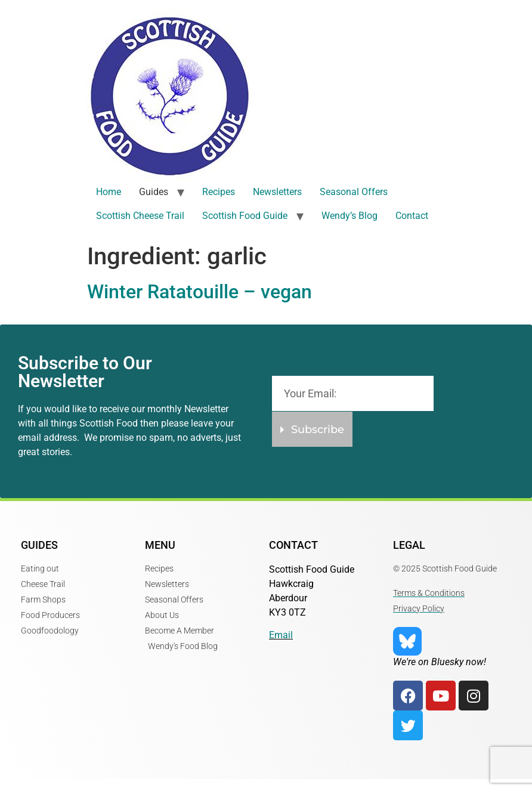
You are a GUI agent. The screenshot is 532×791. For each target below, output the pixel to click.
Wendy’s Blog (349, 216)
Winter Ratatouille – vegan (199, 292)
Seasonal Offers (354, 192)
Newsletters (277, 192)
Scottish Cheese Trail (140, 216)
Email (281, 635)
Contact (412, 216)
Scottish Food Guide (245, 216)
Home (109, 192)
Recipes (219, 192)
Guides (154, 192)
